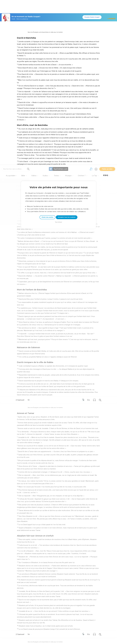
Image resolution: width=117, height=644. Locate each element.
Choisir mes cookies (47, 52)
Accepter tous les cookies (67, 52)
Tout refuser (58, 57)
